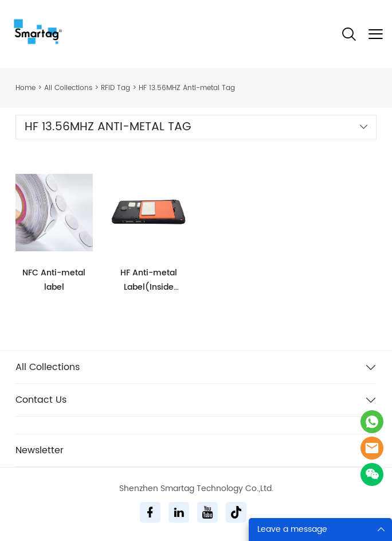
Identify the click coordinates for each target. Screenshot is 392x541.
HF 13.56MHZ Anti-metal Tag (187, 88)
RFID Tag (115, 88)
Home (26, 88)
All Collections (68, 88)
